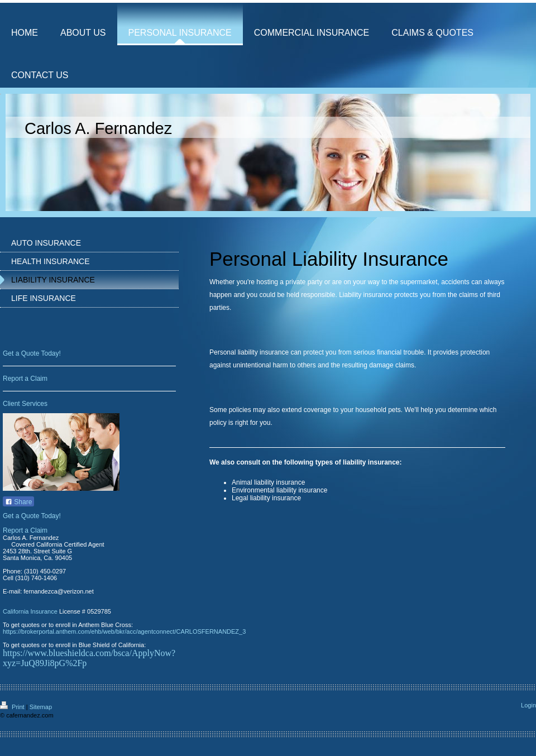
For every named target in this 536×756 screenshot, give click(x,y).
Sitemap (41, 707)
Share (18, 502)
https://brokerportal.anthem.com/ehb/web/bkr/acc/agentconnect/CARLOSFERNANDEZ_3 (124, 631)
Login (528, 705)
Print (13, 707)
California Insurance (30, 611)
